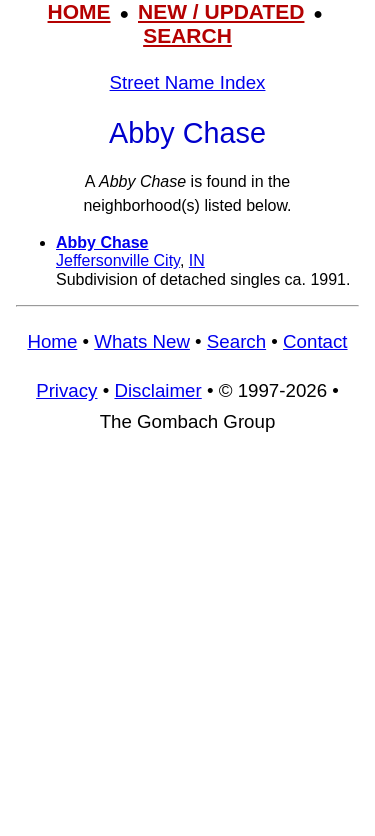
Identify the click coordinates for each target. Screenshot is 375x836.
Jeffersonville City (118, 260)
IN (197, 260)
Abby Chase (102, 242)
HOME (79, 11)
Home (52, 341)
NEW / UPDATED (221, 11)
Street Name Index (188, 82)
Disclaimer (157, 390)
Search (236, 341)
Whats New (142, 341)
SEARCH (187, 35)
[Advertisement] (187, 643)
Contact (315, 341)
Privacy (66, 390)
